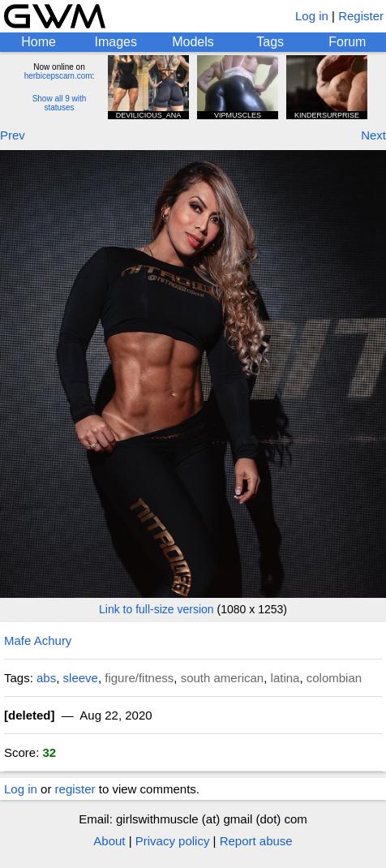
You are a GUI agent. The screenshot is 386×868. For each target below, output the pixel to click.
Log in (312, 16)
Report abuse (256, 841)
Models (193, 42)
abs (46, 678)
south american (223, 678)
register (75, 789)
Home (39, 42)
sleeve (81, 678)
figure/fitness (139, 678)
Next (373, 135)
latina (285, 678)
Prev (13, 135)
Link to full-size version (157, 609)
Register (361, 16)
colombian (334, 678)
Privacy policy (173, 841)
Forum (347, 42)
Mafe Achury (38, 640)
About (109, 841)
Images (116, 42)
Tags (270, 42)
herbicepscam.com (58, 76)
